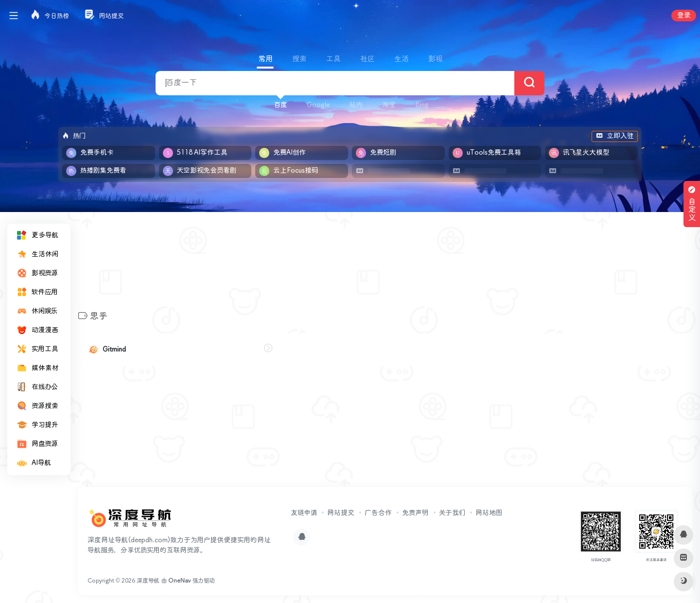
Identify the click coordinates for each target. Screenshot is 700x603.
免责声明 (415, 513)
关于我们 (452, 513)
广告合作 (378, 513)
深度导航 (148, 581)
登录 (684, 16)
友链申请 (304, 513)
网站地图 (489, 513)
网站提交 (341, 513)
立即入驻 (615, 136)
